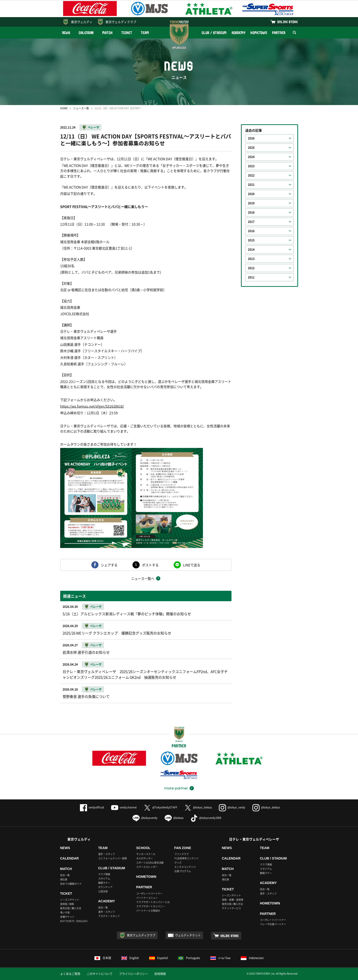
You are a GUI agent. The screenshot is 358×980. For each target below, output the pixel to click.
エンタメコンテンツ (185, 867)
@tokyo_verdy (232, 807)
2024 (251, 157)
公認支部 (103, 891)
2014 (251, 250)
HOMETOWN (259, 33)
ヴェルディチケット (188, 935)
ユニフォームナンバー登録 (113, 858)
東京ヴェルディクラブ (121, 22)
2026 (251, 138)
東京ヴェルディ (82, 22)
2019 (251, 203)
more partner (176, 788)
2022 (251, 175)
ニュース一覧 (81, 108)
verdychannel (124, 807)
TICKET (127, 33)
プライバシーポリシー (133, 974)
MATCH (108, 33)
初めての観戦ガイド (71, 884)
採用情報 (160, 974)
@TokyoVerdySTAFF (160, 807)
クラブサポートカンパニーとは (153, 902)
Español (158, 958)
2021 (251, 185)
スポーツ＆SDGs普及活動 (150, 862)
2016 (251, 231)
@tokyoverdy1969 (206, 818)
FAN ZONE (183, 848)
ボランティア (105, 887)
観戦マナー (104, 883)
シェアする (109, 565)
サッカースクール (146, 854)
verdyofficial (92, 807)
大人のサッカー (145, 858)
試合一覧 (65, 875)
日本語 (103, 958)
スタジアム (104, 878)
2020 (251, 194)
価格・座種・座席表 (233, 900)
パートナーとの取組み (148, 910)
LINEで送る (192, 565)
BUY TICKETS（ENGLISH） (75, 921)
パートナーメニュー (147, 898)
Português (189, 958)
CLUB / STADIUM (214, 33)
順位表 (64, 879)
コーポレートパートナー (149, 893)
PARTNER (279, 33)
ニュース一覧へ (143, 578)
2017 (251, 222)
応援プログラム (183, 871)
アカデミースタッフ (109, 916)
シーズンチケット (70, 900)
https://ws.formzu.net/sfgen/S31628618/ (92, 406)
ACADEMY (239, 33)
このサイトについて (100, 974)
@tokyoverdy (145, 818)
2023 (251, 166)
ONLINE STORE (288, 22)
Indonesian (252, 958)
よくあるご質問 (70, 974)
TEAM (145, 33)
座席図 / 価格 (67, 904)
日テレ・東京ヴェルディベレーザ (254, 839)
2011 (251, 277)
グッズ (178, 862)
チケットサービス (231, 908)
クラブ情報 (104, 874)
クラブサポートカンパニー (151, 906)
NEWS (66, 33)
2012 (251, 268)
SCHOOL (143, 848)
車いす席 (65, 912)
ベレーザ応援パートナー (273, 924)
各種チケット (67, 917)
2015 (251, 240)
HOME (64, 108)
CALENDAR (86, 33)
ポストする (150, 565)
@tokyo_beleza (198, 807)
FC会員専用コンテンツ (186, 858)
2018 (251, 212)
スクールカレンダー (147, 867)
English (130, 958)
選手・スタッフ (107, 854)
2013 (251, 259)
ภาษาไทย (220, 958)
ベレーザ (93, 127)
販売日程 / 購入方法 (71, 908)
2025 (251, 148)
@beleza (174, 818)
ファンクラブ (181, 854)
